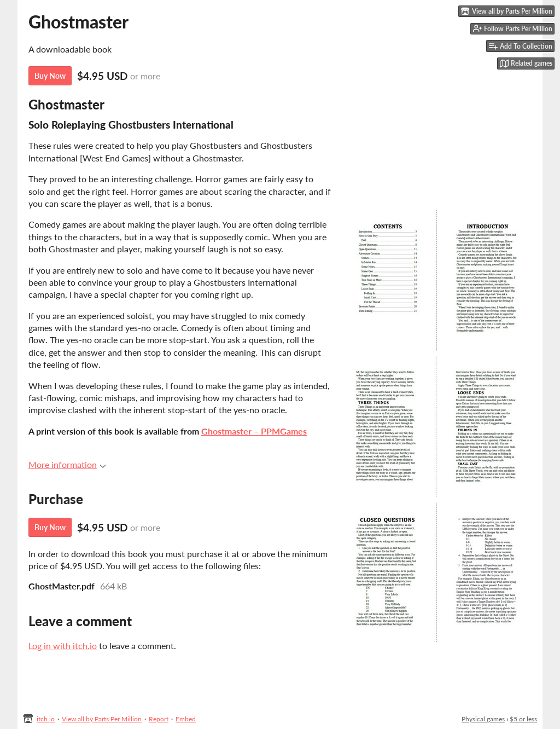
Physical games (483, 719)
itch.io (46, 719)
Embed (186, 719)
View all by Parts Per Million (102, 719)
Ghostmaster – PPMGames (254, 431)
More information (67, 464)
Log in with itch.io (63, 646)
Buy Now (50, 76)
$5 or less (523, 719)
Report (159, 719)
